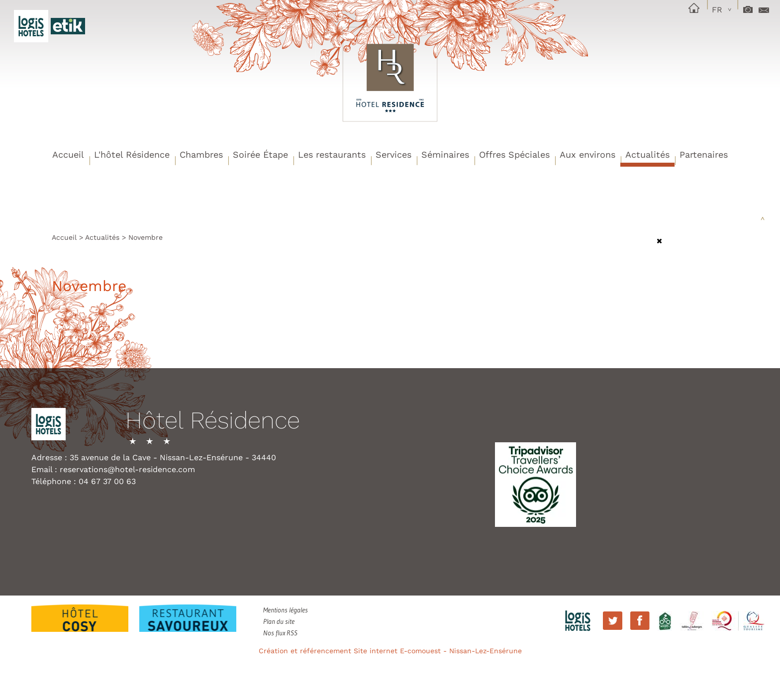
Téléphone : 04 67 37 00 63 (84, 481)
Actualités (647, 154)
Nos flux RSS (280, 633)
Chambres (201, 154)
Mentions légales (286, 610)
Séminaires (445, 154)
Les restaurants (332, 154)
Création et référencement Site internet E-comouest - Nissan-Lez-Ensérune (390, 651)
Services (393, 154)
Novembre (146, 237)
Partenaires (704, 154)
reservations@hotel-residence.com (127, 469)
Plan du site (279, 621)
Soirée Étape (260, 154)
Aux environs (587, 154)
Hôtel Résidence (213, 421)
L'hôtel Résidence (132, 154)
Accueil (68, 154)
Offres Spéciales (514, 154)
